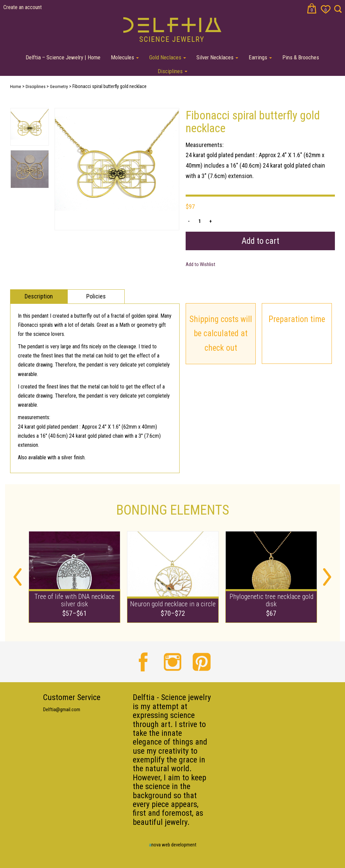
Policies (96, 296)
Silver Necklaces (217, 57)
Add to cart (260, 241)
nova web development (173, 845)
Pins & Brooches (301, 57)
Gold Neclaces (168, 57)
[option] (117, 169)
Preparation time (297, 319)
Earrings (260, 57)
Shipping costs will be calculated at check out (221, 334)
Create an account (23, 7)
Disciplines (172, 71)
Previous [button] (18, 577)
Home (16, 86)
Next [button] (327, 577)
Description (39, 296)
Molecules (125, 57)
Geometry (59, 86)
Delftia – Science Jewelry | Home (63, 57)
